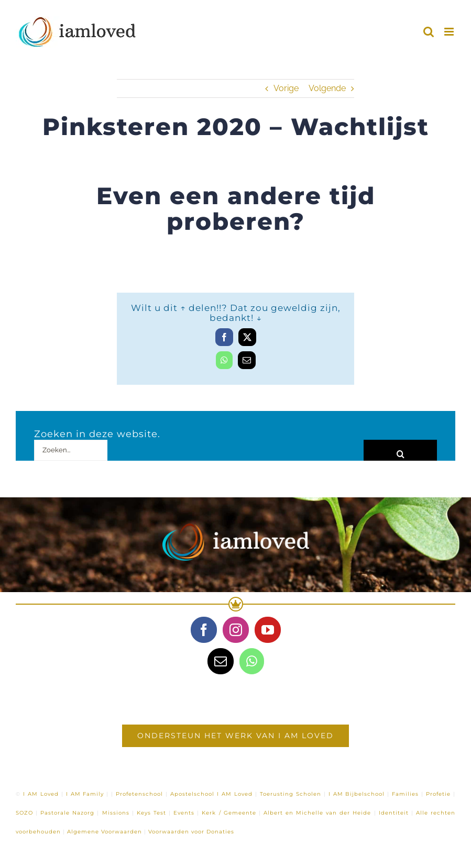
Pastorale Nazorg (67, 813)
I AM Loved (41, 794)
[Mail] (221, 661)
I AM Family (85, 794)
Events (184, 813)
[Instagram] (236, 630)
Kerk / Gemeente (229, 813)
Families (405, 794)
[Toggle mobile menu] (450, 32)
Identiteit (394, 813)
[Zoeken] (400, 450)
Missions (116, 813)
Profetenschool (139, 794)
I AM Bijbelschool (357, 794)
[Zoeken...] (71, 450)
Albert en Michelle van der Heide (317, 813)
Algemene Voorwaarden (105, 832)
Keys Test (151, 813)
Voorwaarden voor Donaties (191, 832)
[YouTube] (268, 630)
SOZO (24, 813)
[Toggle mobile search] (429, 32)
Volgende (327, 88)
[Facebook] (204, 630)
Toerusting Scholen (291, 794)
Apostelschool (192, 794)
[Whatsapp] (252, 661)
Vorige (286, 88)
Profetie (438, 794)
